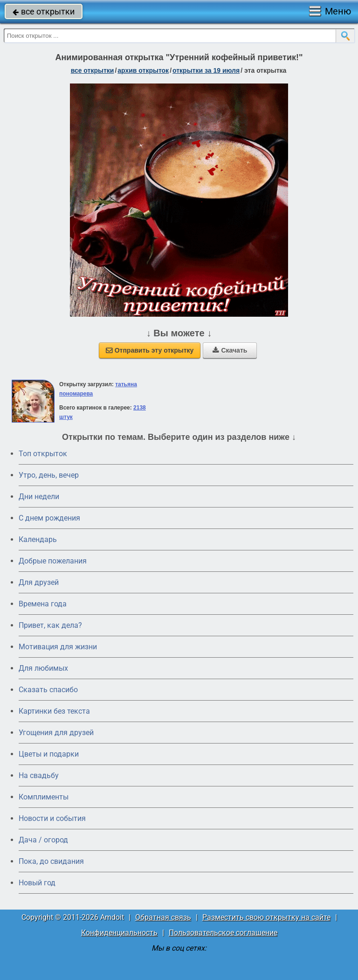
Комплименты (44, 797)
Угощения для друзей (56, 733)
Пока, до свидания (51, 861)
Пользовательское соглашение (223, 933)
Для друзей (39, 582)
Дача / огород (43, 840)
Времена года (43, 604)
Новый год (37, 883)
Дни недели (39, 497)
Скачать (230, 350)
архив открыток (143, 70)
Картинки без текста (54, 711)
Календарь (38, 539)
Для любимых (43, 668)
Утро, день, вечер (49, 475)
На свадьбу (39, 775)
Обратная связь (163, 917)
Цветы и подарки (49, 754)
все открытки (44, 11)
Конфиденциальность (119, 933)
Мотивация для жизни (58, 647)
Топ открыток (43, 454)
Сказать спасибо (48, 690)
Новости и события (52, 818)
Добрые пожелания (53, 561)
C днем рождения (49, 518)
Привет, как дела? (50, 625)
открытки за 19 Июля (206, 70)
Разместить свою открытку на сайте (266, 917)
